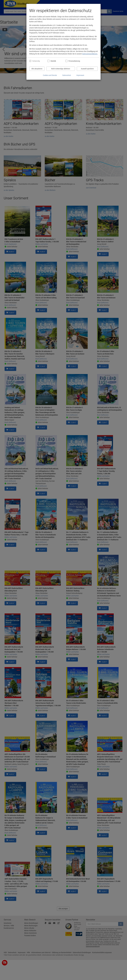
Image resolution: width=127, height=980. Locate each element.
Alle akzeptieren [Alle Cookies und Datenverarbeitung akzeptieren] (37, 69)
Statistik (53, 61)
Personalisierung (74, 61)
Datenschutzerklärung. (90, 54)
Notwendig (36, 61)
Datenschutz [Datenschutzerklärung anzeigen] (67, 75)
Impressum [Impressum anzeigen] (80, 75)
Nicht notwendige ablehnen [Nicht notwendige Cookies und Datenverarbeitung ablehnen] (61, 69)
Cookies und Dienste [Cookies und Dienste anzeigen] (50, 75)
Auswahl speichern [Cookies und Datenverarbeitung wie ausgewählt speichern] (87, 69)
